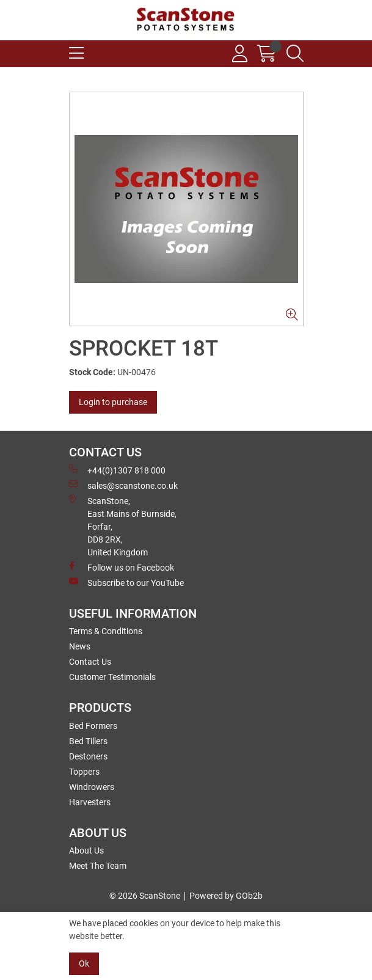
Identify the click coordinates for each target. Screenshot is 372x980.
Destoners (88, 756)
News (80, 646)
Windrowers (92, 787)
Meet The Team (98, 866)
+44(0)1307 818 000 (117, 470)
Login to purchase (113, 402)
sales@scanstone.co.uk (123, 485)
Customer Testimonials (112, 677)
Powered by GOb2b (226, 896)
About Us (86, 850)
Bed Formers (93, 726)
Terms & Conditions (106, 631)
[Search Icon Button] (295, 54)
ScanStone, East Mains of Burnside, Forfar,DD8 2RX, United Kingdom (123, 526)
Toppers (84, 772)
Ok (84, 964)
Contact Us (90, 662)
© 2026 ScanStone (145, 896)
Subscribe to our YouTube (126, 582)
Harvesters (90, 802)
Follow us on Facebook (122, 567)
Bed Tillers (88, 741)
